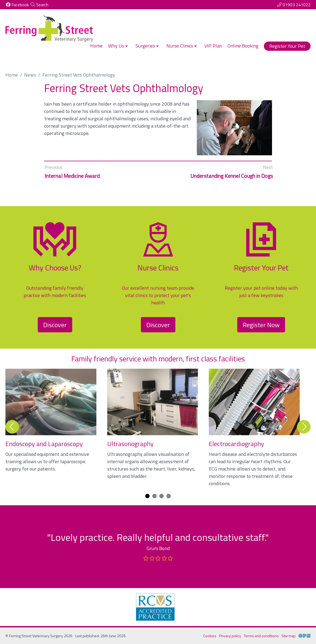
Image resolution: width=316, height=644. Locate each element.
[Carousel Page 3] (162, 496)
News (30, 75)
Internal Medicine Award (72, 176)
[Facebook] (17, 5)
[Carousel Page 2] (154, 496)
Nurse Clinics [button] (182, 46)
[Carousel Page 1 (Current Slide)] (147, 496)
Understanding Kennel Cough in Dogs (232, 176)
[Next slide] (304, 427)
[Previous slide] (12, 427)
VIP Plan (213, 46)
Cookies (210, 636)
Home (96, 46)
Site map (289, 636)
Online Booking (243, 46)
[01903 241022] (294, 5)
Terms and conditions (261, 636)
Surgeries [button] (148, 46)
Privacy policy (230, 636)
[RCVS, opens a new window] (155, 607)
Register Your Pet (287, 46)
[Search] (39, 5)
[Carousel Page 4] (169, 496)
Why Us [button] (118, 46)
